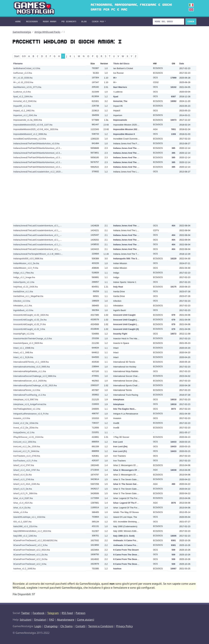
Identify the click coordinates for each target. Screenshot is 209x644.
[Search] (168, 22)
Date (182, 64)
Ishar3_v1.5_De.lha (23, 489)
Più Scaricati (69, 22)
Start (17, 56)
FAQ (52, 620)
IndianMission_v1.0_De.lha (26, 263)
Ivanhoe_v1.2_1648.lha (24, 569)
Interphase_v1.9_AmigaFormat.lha (30, 404)
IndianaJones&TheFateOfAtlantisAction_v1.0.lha (36, 143)
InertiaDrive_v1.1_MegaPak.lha (28, 296)
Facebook (39, 613)
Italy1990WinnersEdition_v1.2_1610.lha (32, 531)
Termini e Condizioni (101, 626)
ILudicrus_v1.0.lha (22, 92)
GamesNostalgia (22, 32)
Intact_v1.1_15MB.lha (24, 348)
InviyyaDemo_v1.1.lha (24, 432)
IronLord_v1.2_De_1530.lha (27, 446)
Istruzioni (26, 620)
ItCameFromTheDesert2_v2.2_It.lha (30, 545)
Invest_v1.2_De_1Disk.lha (26, 423)
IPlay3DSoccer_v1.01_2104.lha (28, 437)
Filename (18, 64)
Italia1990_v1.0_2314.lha (25, 526)
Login (38, 626)
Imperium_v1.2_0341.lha (25, 115)
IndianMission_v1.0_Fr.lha (26, 268)
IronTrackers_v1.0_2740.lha (27, 456)
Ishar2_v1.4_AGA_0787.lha (26, 470)
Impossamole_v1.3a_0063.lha (28, 120)
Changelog (51, 626)
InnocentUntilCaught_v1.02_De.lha (30, 320)
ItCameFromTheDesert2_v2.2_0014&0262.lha (35, 540)
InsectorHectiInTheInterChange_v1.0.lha (33, 338)
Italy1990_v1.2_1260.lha (25, 536)
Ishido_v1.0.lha (20, 512)
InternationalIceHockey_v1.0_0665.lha (32, 367)
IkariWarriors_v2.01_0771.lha (27, 87)
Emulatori (40, 620)
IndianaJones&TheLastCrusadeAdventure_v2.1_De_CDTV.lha (43, 230)
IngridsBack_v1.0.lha (23, 310)
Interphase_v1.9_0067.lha (26, 399)
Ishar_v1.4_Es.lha (22, 508)
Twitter (26, 613)
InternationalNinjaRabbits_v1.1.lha (30, 371)
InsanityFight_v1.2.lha (24, 334)
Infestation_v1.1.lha (23, 306)
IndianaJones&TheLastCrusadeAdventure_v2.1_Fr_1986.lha (42, 240)
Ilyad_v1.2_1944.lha (23, 97)
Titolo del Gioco (121, 64)
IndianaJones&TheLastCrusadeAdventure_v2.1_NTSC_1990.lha (44, 249)
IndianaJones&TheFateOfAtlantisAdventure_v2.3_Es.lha (40, 157)
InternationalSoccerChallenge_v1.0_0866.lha (35, 376)
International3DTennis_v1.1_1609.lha (31, 362)
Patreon (81, 613)
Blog (84, 22)
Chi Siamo (67, 626)
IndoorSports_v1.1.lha (24, 282)
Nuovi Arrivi (50, 22)
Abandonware (66, 620)
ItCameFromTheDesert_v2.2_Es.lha (30, 555)
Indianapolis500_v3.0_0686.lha (28, 259)
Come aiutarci (86, 620)
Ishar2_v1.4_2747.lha (24, 465)
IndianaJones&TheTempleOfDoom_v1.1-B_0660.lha (38, 254)
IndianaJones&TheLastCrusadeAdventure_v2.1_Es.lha (39, 235)
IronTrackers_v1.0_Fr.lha (25, 461)
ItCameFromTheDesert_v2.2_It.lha (30, 564)
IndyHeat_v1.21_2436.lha (26, 287)
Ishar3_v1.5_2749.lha (24, 479)
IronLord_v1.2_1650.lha (25, 442)
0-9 (24, 56)
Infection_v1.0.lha (22, 301)
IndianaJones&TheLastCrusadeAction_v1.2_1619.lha (39, 172)
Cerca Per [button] (98, 22)
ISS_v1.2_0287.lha (22, 522)
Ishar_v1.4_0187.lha (23, 498)
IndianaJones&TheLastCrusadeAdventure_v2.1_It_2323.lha (42, 245)
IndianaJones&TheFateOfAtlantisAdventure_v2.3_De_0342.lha (43, 153)
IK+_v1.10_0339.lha (23, 78)
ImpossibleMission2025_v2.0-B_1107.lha (33, 125)
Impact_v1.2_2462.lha (24, 111)
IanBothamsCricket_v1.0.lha (27, 68)
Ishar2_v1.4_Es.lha (22, 475)
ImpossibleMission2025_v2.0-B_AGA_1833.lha (36, 129)
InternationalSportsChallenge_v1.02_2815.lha (35, 385)
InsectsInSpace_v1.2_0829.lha (28, 343)
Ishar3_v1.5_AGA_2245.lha (26, 484)
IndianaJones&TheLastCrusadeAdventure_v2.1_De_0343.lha (42, 226)
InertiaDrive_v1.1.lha (23, 292)
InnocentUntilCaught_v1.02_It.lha (29, 329)
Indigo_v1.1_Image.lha (24, 277)
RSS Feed (67, 613)
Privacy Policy (124, 626)
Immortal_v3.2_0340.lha (25, 101)
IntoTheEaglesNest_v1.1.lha (27, 409)
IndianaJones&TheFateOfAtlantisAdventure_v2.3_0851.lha (41, 148)
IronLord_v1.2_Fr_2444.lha (26, 451)
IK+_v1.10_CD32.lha (23, 82)
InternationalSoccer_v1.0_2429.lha (30, 381)
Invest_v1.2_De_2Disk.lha (26, 428)
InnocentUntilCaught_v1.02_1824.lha (31, 315)
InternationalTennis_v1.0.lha (27, 390)
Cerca (191, 22)
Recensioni (32, 22)
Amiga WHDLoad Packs (47, 32)
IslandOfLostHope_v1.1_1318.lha (29, 517)
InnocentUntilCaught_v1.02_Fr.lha (30, 324)
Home (18, 22)
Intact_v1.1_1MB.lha (23, 352)
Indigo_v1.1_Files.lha (23, 273)
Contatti (80, 626)
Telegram (53, 613)
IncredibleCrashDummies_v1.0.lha (30, 139)
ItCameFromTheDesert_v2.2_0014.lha (32, 550)
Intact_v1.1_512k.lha (23, 357)
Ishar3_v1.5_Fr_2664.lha (25, 493)
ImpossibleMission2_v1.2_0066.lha (30, 134)
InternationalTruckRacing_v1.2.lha (30, 395)
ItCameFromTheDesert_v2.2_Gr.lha (30, 559)
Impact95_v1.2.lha (22, 106)
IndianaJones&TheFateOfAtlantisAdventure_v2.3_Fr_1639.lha (43, 162)
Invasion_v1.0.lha (22, 418)
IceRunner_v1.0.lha (23, 73)
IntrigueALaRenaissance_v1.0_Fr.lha (31, 414)
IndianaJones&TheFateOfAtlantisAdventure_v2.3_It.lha (39, 167)
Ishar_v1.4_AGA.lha (23, 503)
